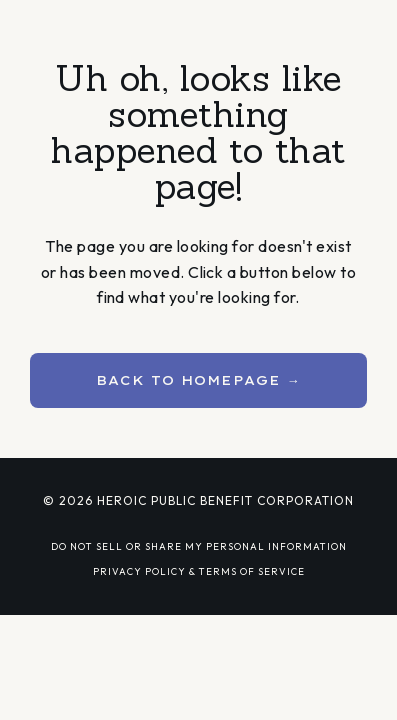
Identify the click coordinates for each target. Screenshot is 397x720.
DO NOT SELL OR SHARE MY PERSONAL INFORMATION (199, 546)
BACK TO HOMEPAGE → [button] (198, 380)
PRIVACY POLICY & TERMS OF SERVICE (199, 571)
